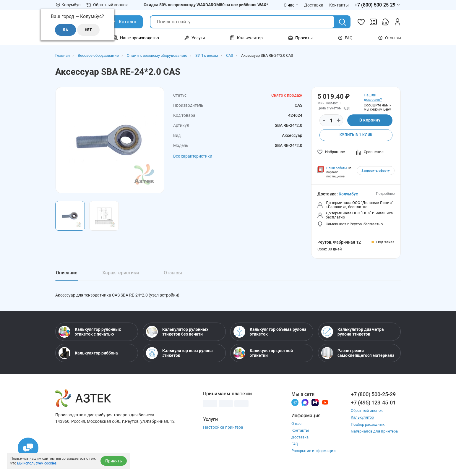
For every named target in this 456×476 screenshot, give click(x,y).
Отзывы (390, 38)
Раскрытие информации (314, 451)
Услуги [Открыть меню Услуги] (195, 38)
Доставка (300, 438)
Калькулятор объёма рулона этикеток (270, 332)
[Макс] (305, 403)
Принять (114, 461)
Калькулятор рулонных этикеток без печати (177, 332)
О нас (296, 424)
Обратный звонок (107, 5)
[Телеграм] (295, 403)
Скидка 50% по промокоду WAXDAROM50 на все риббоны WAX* (206, 5)
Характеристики (121, 273)
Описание (67, 273)
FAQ (345, 38)
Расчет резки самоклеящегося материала (358, 353)
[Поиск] (343, 22)
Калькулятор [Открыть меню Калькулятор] (246, 38)
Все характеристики (193, 156)
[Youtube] (325, 403)
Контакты (300, 431)
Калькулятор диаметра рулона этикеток (353, 332)
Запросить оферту (376, 171)
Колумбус (348, 194)
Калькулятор (362, 418)
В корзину (370, 120)
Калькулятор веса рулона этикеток (179, 353)
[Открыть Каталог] (123, 22)
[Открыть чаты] (28, 448)
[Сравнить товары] (373, 22)
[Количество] (331, 121)
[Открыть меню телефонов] (378, 5)
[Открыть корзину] (385, 22)
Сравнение (370, 152)
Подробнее (385, 194)
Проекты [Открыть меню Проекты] (300, 38)
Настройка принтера (223, 428)
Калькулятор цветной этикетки (263, 353)
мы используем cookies (37, 463)
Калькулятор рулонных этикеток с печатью (90, 332)
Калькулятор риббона (88, 353)
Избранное (331, 152)
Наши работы (337, 168)
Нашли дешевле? (373, 97)
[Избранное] (361, 22)
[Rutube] (315, 403)
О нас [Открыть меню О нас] (291, 5)
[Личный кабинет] (397, 22)
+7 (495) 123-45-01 (373, 403)
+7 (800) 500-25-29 (373, 395)
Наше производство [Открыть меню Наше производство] (136, 38)
